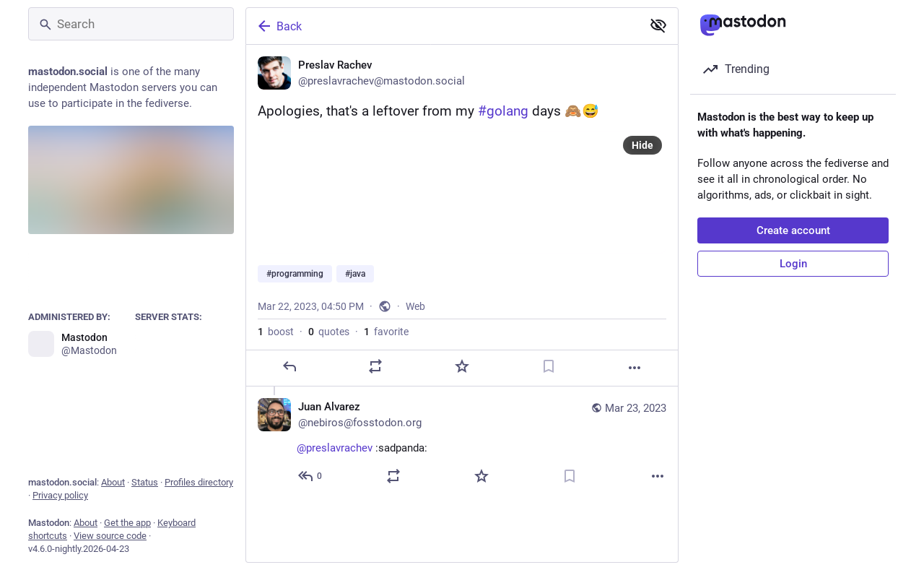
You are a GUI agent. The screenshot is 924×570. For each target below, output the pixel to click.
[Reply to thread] (311, 476)
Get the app (127, 523)
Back (279, 26)
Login (793, 264)
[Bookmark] (549, 366)
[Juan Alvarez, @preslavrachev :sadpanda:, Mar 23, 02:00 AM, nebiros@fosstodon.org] (462, 443)
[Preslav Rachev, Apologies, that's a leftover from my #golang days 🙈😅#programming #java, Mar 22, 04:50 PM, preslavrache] (462, 216)
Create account (793, 230)
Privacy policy (60, 495)
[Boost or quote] (375, 366)
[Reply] (289, 366)
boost (276, 332)
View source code (110, 536)
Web (415, 306)
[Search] (131, 24)
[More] (635, 368)
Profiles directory (199, 482)
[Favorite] (462, 366)
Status (145, 482)
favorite (386, 332)
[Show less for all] (658, 25)
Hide (642, 145)
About (113, 482)
